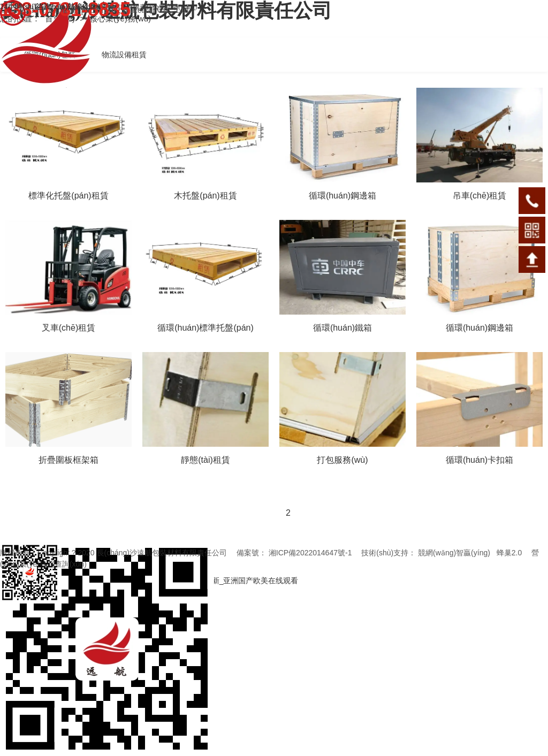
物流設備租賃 (124, 55)
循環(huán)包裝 (50, 55)
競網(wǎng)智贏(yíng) (454, 553)
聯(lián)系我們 (20, 7)
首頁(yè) (61, 18)
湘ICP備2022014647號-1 (310, 553)
